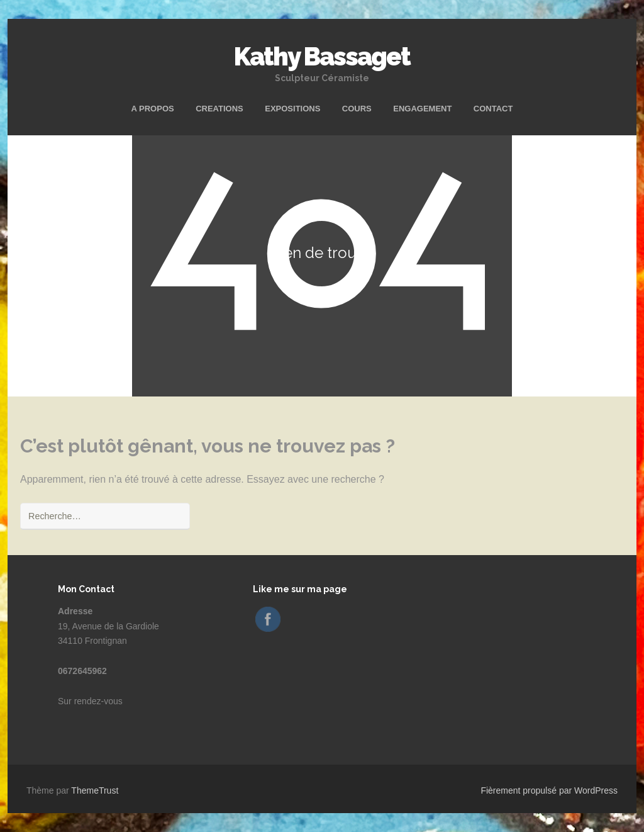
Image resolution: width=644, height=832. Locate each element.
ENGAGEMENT (422, 109)
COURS (357, 109)
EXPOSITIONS (292, 109)
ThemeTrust (95, 790)
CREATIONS (219, 109)
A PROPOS (153, 109)
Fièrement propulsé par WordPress (549, 790)
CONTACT (493, 109)
